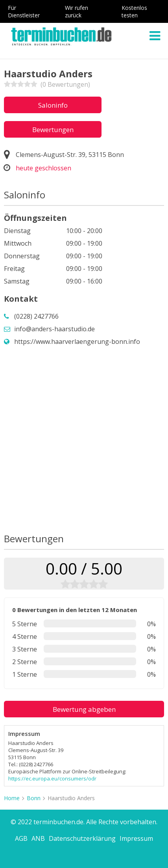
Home (12, 798)
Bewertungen (53, 130)
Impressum (136, 838)
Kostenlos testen (134, 11)
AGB (21, 838)
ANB (38, 838)
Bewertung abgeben (84, 709)
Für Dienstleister (24, 11)
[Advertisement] (84, 440)
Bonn (34, 798)
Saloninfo (53, 105)
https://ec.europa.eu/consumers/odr (52, 778)
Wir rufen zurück (77, 11)
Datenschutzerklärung (82, 838)
